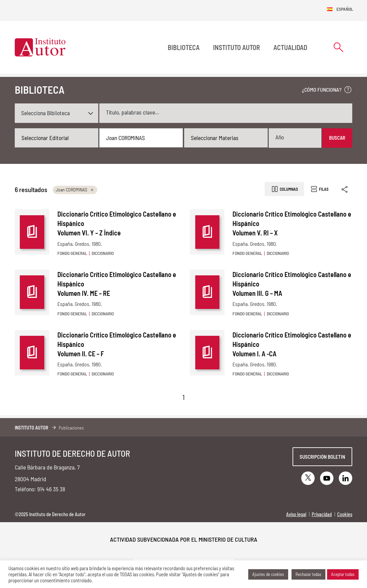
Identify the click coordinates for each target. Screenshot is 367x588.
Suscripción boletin (322, 457)
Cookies (345, 514)
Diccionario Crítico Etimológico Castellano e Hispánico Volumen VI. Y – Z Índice (117, 223)
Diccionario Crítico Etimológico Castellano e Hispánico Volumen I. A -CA (292, 344)
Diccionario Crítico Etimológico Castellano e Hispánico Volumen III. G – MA (292, 284)
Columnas (284, 189)
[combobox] (57, 138)
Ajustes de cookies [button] (268, 574)
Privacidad (322, 514)
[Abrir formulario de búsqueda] (338, 47)
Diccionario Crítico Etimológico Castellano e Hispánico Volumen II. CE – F (117, 344)
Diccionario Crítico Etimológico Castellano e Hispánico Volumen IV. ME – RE (117, 284)
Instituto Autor (237, 47)
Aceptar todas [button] (343, 574)
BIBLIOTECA (184, 47)
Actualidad (290, 47)
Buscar (337, 138)
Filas (319, 189)
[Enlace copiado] (345, 189)
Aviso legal (296, 514)
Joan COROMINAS (75, 190)
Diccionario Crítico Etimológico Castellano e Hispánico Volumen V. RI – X (292, 223)
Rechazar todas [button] (308, 574)
